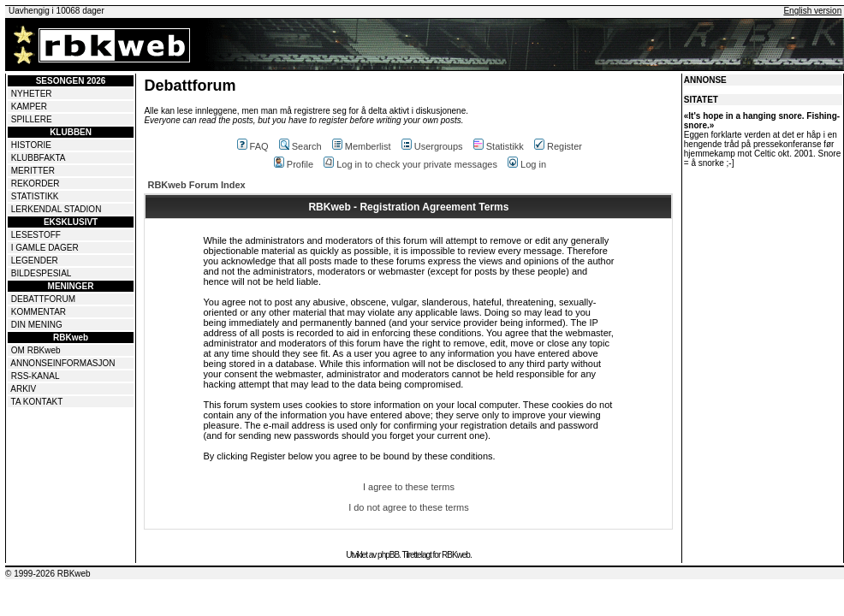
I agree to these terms (409, 487)
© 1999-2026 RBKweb (48, 574)
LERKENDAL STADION (56, 209)
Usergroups (432, 146)
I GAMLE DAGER (45, 248)
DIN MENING (37, 325)
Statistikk (499, 146)
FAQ (253, 146)
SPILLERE (32, 119)
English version (812, 11)
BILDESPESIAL (42, 273)
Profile (294, 164)
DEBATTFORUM (43, 299)
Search (300, 146)
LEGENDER (35, 261)
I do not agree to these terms (409, 507)
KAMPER (29, 107)
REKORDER (36, 184)
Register (558, 146)
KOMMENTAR (39, 312)
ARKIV (23, 389)
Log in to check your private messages (410, 164)
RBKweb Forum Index (196, 185)
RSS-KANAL (36, 376)
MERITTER (33, 171)
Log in (527, 164)
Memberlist (362, 146)
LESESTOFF (36, 235)
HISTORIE (31, 145)
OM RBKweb (36, 350)
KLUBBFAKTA (39, 158)
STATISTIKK (35, 196)
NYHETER (32, 94)
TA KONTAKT (37, 402)
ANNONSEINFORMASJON (62, 363)
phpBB (388, 555)
